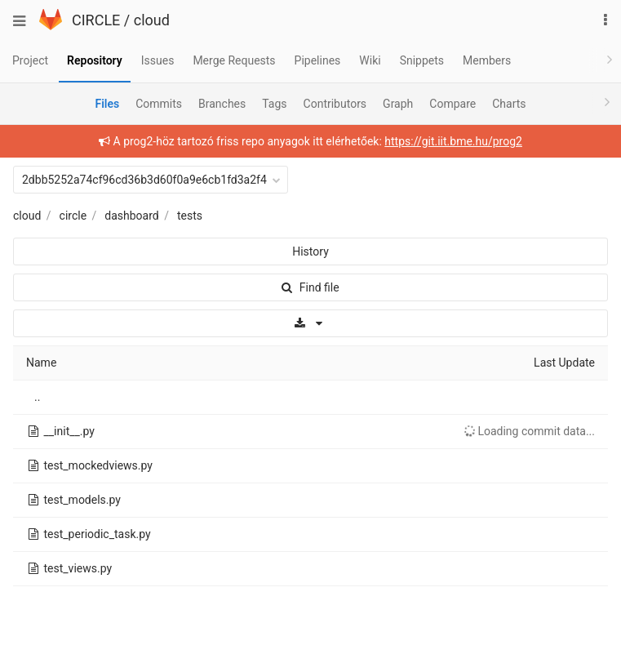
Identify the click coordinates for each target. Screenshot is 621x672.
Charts (509, 104)
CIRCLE (96, 20)
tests (190, 216)
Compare (452, 104)
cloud (152, 20)
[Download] (310, 323)
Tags (274, 104)
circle (73, 216)
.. (37, 397)
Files (107, 104)
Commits (159, 104)
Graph (398, 104)
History (310, 251)
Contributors (335, 104)
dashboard (131, 216)
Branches (222, 104)
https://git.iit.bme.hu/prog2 (453, 141)
